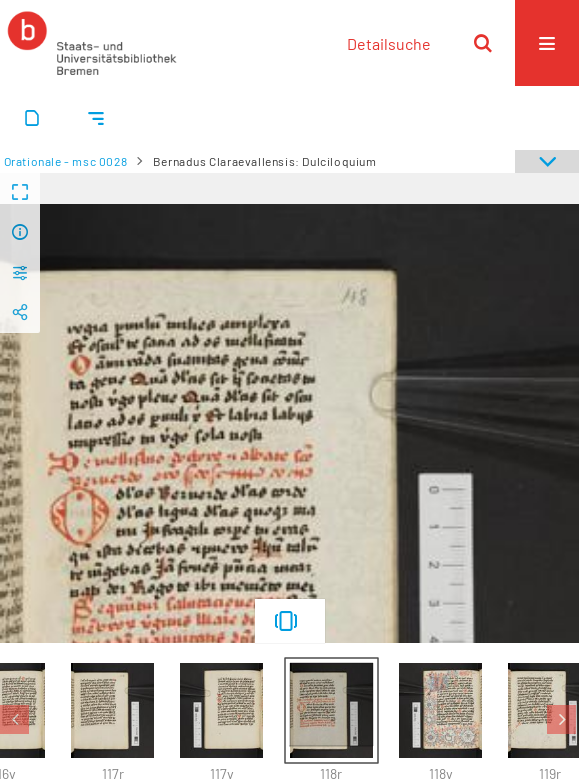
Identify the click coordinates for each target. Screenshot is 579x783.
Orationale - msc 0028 (66, 161)
